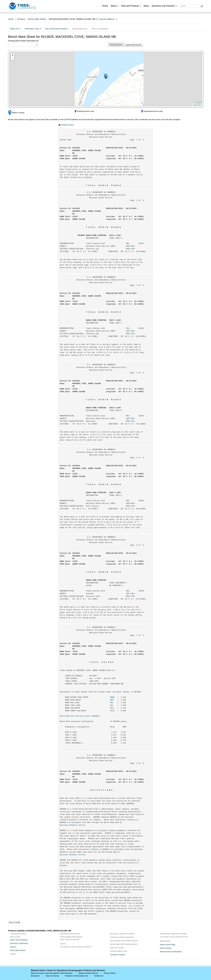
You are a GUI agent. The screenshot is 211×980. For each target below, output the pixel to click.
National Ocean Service (88, 973)
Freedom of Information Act (76, 976)
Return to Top (14, 922)
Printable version (67, 125)
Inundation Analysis (118, 955)
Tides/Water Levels (33, 29)
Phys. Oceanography (100, 29)
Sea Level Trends (117, 948)
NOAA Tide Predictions (19, 940)
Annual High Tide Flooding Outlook (124, 944)
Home (105, 6)
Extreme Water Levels (119, 951)
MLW (112, 708)
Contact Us (99, 976)
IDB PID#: (135, 246)
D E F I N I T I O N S (101, 790)
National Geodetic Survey (72, 825)
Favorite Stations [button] (108, 19)
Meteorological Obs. (80, 29)
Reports (13, 954)
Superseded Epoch (133, 45)
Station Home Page (168, 945)
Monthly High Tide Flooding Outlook (124, 941)
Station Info (15, 29)
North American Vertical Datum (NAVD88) (80, 716)
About (115, 6)
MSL (112, 703)
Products (21, 19)
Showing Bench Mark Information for (23, 41)
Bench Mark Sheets (37, 19)
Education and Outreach (164, 6)
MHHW (112, 697)
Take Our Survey (52, 976)
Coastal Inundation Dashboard (122, 937)
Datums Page (66, 140)
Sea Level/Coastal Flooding (57, 29)
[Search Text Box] (189, 6)
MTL (112, 705)
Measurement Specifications (171, 952)
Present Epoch (116, 45)
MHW (112, 700)
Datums (13, 947)
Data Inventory (166, 948)
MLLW (112, 711)
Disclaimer (35, 976)
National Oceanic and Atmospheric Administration (52, 973)
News (146, 6)
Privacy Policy (110, 973)
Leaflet (195, 105)
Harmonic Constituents (19, 943)
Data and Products (131, 6)
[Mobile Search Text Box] (202, 6)
